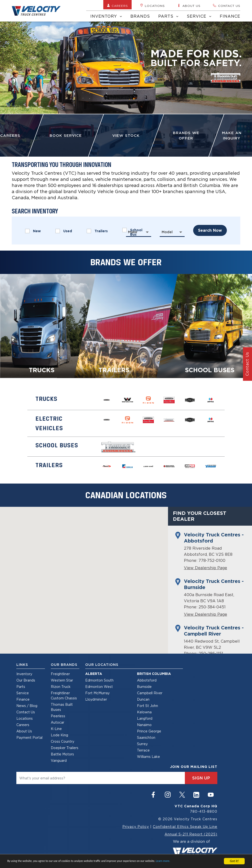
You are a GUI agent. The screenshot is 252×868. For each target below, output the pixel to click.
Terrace (143, 750)
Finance (230, 16)
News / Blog (27, 706)
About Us (24, 731)
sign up (201, 778)
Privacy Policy (136, 827)
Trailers (97, 231)
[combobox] (139, 232)
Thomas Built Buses (62, 707)
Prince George (149, 731)
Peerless (58, 716)
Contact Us (26, 712)
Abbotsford (147, 680)
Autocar (58, 722)
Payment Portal (29, 737)
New (33, 231)
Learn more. (163, 861)
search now (210, 230)
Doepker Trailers (65, 748)
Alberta (94, 674)
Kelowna (144, 712)
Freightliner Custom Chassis (64, 695)
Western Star (62, 680)
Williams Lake (148, 757)
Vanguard (59, 760)
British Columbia (154, 674)
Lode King (59, 735)
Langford (145, 718)
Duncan (143, 699)
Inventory (106, 16)
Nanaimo (144, 725)
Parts (168, 16)
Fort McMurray (97, 693)
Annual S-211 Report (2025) (191, 834)
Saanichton (146, 737)
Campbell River (150, 693)
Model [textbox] (167, 232)
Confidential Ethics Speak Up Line (185, 827)
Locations (152, 6)
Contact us (226, 6)
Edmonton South (99, 680)
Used (64, 231)
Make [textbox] (133, 232)
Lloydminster (96, 699)
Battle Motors (62, 754)
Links (22, 665)
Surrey (142, 744)
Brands (140, 16)
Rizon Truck (61, 687)
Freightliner (60, 674)
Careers (117, 6)
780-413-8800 (204, 811)
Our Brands (26, 680)
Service (199, 16)
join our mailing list (194, 767)
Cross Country (63, 741)
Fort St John (147, 706)
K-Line (56, 729)
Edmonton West (99, 687)
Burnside (144, 687)
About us (189, 6)
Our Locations (102, 665)
